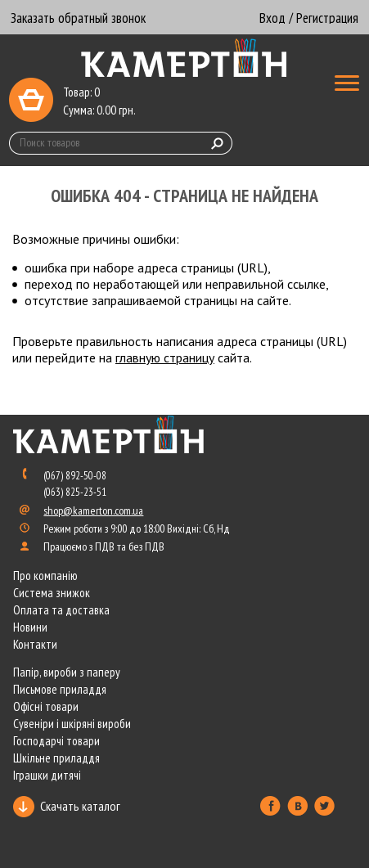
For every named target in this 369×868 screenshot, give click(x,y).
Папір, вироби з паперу (67, 672)
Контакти (35, 644)
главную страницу (165, 358)
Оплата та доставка (61, 610)
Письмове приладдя (60, 689)
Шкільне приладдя (56, 758)
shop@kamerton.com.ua (93, 510)
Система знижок (52, 593)
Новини (30, 627)
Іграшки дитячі (47, 775)
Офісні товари (46, 706)
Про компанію (45, 576)
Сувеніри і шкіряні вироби (72, 724)
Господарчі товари (56, 741)
